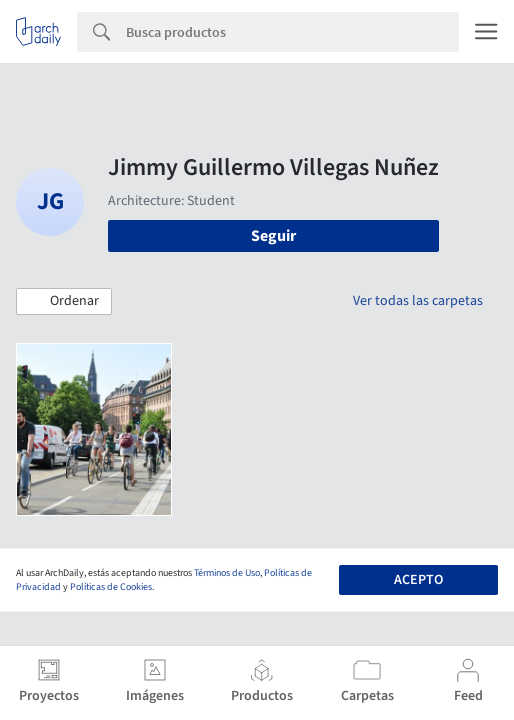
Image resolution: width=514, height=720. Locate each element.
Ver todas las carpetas (418, 301)
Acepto (418, 580)
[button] (64, 302)
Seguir (273, 236)
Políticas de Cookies (111, 587)
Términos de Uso (227, 573)
